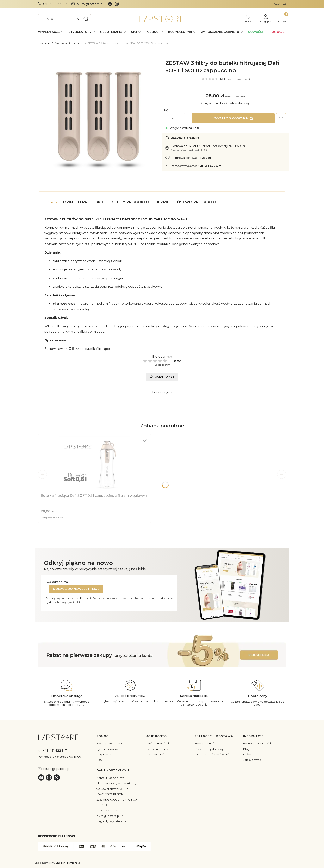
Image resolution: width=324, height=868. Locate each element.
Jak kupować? (253, 760)
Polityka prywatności (257, 743)
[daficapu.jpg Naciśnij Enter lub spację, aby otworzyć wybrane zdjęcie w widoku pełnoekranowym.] (98, 114)
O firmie (249, 754)
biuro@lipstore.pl (108, 816)
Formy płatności (205, 743)
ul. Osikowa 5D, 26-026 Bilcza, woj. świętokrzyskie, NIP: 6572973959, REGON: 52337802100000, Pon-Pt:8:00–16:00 (117, 794)
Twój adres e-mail (57, 582)
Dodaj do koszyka (231, 118)
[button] (86, 19)
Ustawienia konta (157, 749)
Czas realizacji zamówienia (212, 754)
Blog (246, 749)
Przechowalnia (155, 754)
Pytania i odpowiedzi (110, 749)
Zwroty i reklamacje (110, 743)
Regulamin (104, 754)
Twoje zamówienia (158, 743)
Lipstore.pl (44, 43)
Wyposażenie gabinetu (69, 43)
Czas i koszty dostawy (209, 749)
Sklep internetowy (56, 863)
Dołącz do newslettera (76, 589)
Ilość (167, 110)
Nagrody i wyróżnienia (111, 821)
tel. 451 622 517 (106, 810)
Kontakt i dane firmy (110, 778)
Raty (99, 760)
